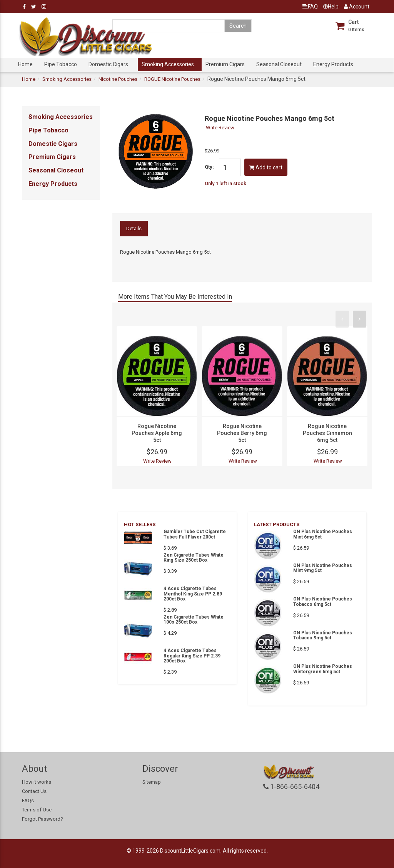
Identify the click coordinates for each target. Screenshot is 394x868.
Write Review (220, 128)
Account (357, 7)
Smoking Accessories (168, 64)
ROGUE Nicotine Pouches (172, 79)
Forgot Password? (43, 819)
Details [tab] (134, 228)
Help (331, 7)
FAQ (310, 7)
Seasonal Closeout (279, 64)
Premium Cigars (225, 64)
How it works (37, 782)
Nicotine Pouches (118, 79)
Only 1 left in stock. (226, 183)
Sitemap (152, 782)
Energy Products (333, 64)
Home (25, 64)
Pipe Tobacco (61, 64)
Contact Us (34, 791)
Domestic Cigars (108, 64)
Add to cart (266, 167)
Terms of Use (37, 810)
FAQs (28, 800)
